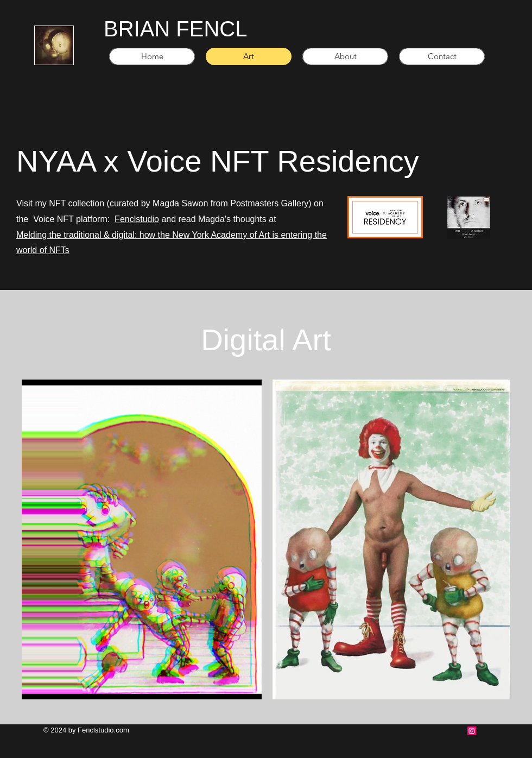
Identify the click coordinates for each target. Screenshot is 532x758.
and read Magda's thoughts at (218, 219)
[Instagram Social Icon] (472, 731)
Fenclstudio (137, 219)
